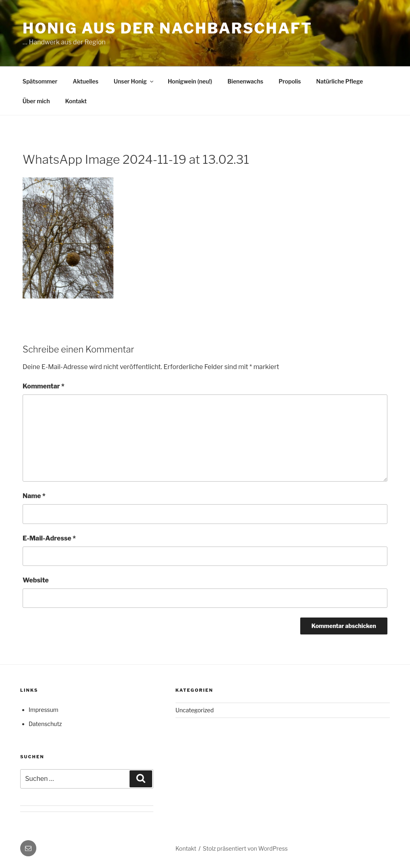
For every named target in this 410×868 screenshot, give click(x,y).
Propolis (290, 81)
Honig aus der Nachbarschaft (167, 28)
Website (36, 580)
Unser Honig (134, 81)
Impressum (44, 710)
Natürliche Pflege (340, 81)
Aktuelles (85, 81)
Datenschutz (45, 724)
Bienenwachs (246, 81)
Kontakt (76, 101)
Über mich (36, 101)
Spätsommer (40, 81)
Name (34, 496)
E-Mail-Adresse (49, 538)
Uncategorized (195, 710)
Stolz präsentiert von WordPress (245, 848)
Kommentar (44, 386)
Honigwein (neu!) (190, 81)
